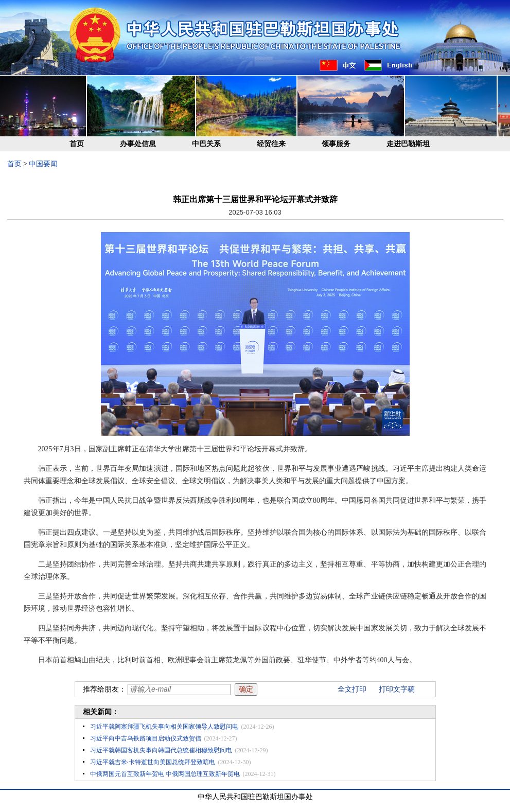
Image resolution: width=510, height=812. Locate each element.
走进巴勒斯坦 (408, 144)
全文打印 (352, 689)
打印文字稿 (397, 689)
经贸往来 (271, 144)
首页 (77, 144)
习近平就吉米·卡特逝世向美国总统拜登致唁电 (153, 762)
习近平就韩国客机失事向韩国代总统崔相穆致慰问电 (161, 750)
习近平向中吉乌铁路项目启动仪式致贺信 (146, 738)
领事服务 (336, 144)
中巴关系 (206, 144)
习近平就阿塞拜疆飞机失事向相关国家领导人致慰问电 (164, 727)
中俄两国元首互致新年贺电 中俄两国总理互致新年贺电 (165, 774)
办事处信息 (138, 144)
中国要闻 (43, 164)
